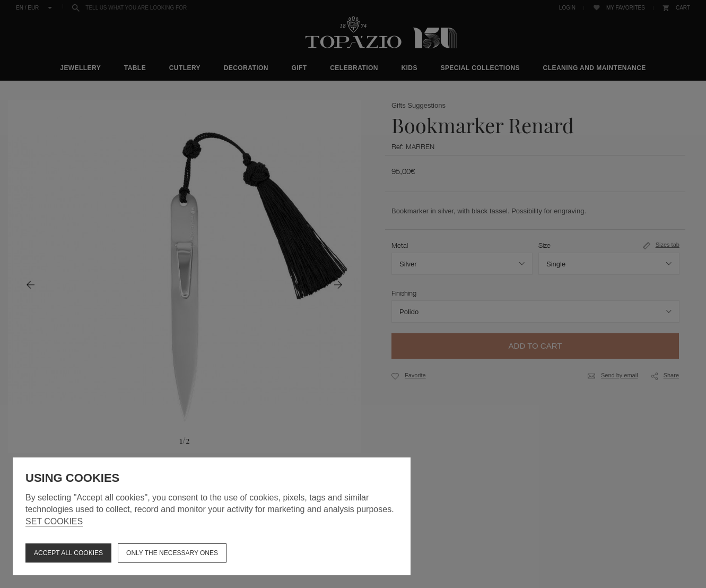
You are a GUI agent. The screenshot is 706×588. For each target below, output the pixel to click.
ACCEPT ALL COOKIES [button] (68, 553)
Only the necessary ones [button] (172, 553)
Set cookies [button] (54, 521)
